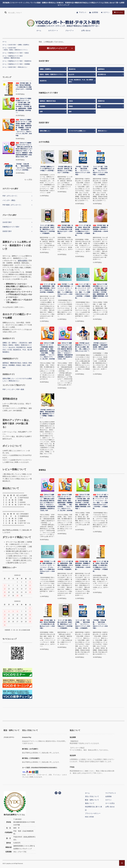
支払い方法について (92, 796)
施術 (4, 367)
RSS (87, 817)
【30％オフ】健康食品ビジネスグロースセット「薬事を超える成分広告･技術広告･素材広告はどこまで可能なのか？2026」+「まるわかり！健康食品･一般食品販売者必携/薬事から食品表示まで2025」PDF (24, 150)
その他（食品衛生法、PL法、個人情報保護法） (81, 81)
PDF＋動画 (20, 389)
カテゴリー (53, 31)
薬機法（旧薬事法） (24, 45)
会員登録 (95, 12)
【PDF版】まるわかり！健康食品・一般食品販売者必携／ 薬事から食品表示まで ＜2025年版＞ (100, 346)
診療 (29, 365)
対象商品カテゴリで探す (16, 53)
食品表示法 (43, 81)
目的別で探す (12, 67)
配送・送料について (92, 800)
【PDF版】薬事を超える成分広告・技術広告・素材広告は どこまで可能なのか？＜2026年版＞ (65, 170)
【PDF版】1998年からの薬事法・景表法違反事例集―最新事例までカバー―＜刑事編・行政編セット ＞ (47, 414)
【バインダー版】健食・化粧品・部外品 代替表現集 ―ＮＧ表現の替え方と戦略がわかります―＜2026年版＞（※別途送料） (83, 230)
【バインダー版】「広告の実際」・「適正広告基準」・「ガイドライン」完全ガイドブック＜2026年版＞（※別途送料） (100, 171)
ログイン (106, 12)
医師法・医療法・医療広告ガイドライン (16, 50)
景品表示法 (23, 343)
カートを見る (110, 803)
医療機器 (27, 64)
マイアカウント (111, 793)
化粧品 (27, 53)
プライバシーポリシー (93, 813)
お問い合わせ (86, 31)
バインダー (11, 389)
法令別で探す (12, 45)
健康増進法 (101, 69)
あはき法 (12, 347)
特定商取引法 (21, 347)
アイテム (118, 12)
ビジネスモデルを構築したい (77, 131)
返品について (90, 803)
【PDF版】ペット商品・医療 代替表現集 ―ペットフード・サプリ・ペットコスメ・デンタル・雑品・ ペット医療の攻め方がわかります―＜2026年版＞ (65, 290)
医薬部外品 (28, 61)
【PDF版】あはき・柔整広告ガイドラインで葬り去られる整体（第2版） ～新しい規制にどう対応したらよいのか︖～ (83, 347)
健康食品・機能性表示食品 (12, 58)
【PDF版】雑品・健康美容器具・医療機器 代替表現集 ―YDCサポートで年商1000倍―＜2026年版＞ (101, 229)
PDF (4, 389)
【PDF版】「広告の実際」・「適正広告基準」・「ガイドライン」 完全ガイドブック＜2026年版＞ (24, 167)
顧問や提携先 (23, 261)
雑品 (24, 365)
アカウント (83, 12)
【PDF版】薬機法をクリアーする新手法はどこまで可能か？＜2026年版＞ (47, 169)
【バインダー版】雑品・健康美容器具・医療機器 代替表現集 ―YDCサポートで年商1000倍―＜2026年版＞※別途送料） (48, 288)
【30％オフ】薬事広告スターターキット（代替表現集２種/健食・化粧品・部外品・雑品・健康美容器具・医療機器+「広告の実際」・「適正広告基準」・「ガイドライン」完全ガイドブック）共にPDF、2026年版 (24, 128)
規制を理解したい (9, 378)
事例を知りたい (23, 67)
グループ (70, 31)
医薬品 (19, 365)
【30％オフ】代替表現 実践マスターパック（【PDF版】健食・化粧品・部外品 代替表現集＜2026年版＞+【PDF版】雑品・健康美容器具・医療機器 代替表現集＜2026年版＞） (24, 105)
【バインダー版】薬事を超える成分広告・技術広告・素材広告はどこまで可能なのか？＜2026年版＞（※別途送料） (47, 229)
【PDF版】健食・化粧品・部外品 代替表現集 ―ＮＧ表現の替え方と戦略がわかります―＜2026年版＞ (24, 87)
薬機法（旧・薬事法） (10, 343)
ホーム (39, 31)
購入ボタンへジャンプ (57, 48)
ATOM (91, 817)
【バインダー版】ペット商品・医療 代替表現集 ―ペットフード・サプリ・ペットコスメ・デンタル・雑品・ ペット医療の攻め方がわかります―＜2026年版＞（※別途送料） (83, 291)
